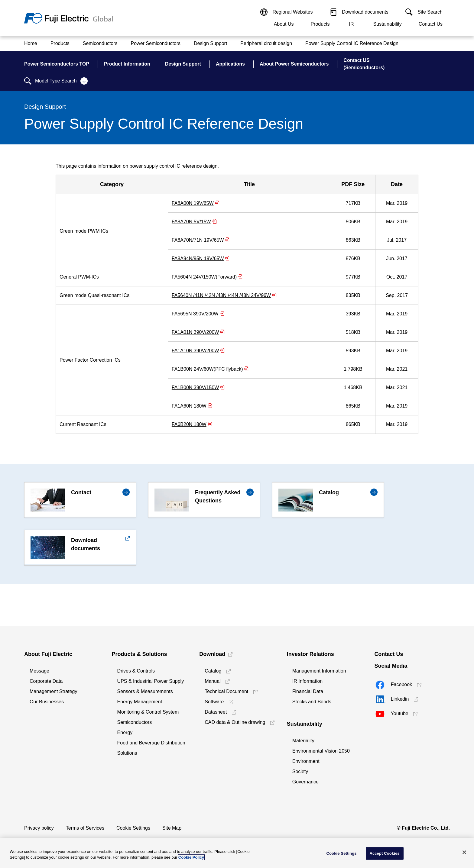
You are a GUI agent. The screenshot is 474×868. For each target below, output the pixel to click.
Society (300, 771)
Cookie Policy (191, 857)
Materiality (303, 741)
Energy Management (140, 702)
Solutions (127, 753)
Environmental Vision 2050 (321, 751)
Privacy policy (39, 828)
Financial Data (308, 691)
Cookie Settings (133, 828)
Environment (306, 761)
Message (39, 671)
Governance (305, 782)
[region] (237, 853)
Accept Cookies (384, 853)
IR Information (307, 681)
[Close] (464, 852)
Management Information (319, 671)
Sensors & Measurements (145, 691)
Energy (125, 732)
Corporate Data (46, 681)
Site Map (172, 828)
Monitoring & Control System (148, 712)
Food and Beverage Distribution (151, 743)
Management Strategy (53, 691)
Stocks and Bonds (312, 702)
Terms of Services (85, 828)
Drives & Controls (136, 671)
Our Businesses (47, 702)
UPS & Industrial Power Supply (151, 681)
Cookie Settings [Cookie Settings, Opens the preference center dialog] (342, 853)
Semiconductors (135, 722)
